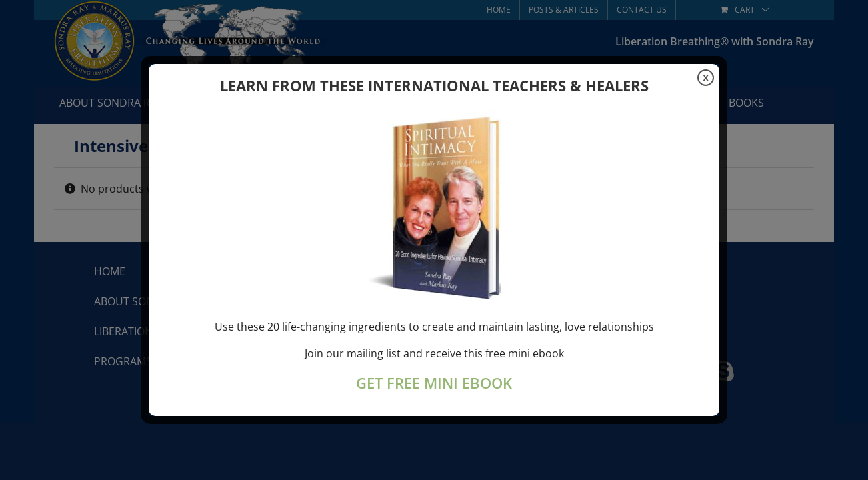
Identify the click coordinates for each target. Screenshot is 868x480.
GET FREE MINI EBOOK (434, 383)
